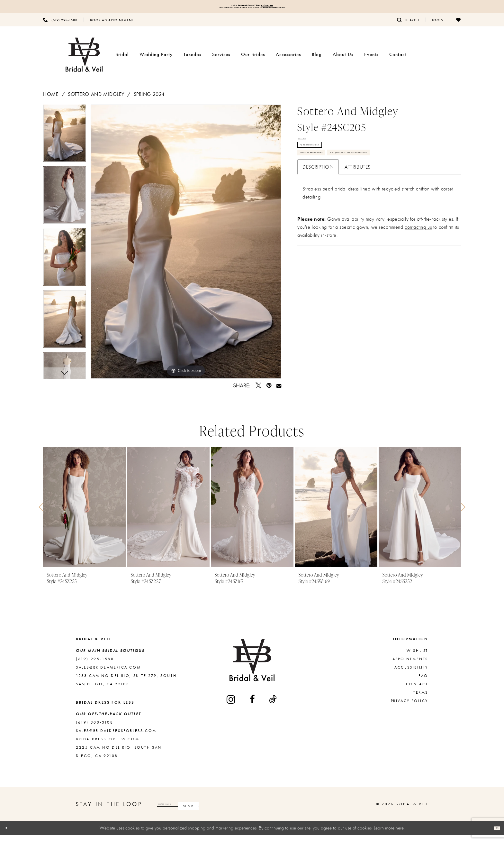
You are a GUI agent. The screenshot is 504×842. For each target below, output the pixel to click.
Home (51, 101)
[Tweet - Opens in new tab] (258, 393)
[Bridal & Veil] (84, 62)
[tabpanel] (65, 143)
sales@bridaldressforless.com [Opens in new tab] (116, 738)
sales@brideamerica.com (108, 674)
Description (318, 219)
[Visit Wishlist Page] (459, 27)
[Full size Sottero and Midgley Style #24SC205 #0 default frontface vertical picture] (186, 249)
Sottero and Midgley (96, 101)
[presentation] (84, 514)
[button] (438, 27)
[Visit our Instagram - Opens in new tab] (231, 706)
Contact (417, 691)
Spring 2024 (149, 101)
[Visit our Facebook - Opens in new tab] (253, 706)
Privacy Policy (410, 708)
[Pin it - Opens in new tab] (269, 393)
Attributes (358, 219)
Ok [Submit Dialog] (493, 835)
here (400, 835)
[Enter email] (211, 811)
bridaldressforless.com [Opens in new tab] (108, 746)
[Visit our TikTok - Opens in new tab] (273, 706)
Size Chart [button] (310, 148)
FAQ (423, 683)
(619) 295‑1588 (294, 7)
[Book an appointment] (112, 27)
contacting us (418, 279)
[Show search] (408, 27)
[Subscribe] (253, 811)
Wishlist (417, 658)
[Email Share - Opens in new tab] (279, 392)
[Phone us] (60, 27)
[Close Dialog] (10, 835)
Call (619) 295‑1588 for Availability (349, 201)
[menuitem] (60, 27)
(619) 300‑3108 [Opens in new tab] (94, 729)
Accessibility (411, 674)
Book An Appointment (332, 182)
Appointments (410, 666)
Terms (421, 699)
